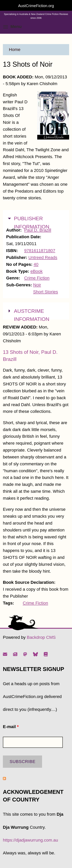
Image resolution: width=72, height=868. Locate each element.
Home (15, 50)
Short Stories (46, 292)
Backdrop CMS (41, 637)
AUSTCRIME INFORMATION (32, 315)
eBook (36, 271)
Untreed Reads (43, 257)
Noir (37, 285)
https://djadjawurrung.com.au (31, 840)
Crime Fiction (37, 278)
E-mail (11, 727)
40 (36, 264)
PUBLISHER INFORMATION (32, 222)
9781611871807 (40, 251)
